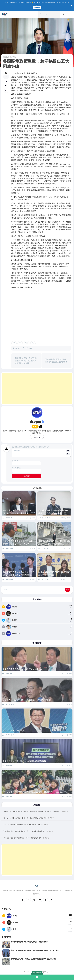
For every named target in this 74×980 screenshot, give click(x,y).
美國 (20, 343)
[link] (6, 91)
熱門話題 (13, 57)
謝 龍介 (15, 620)
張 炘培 (15, 627)
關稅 (33, 343)
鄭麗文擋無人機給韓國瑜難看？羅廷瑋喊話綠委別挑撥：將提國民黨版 (18, 573)
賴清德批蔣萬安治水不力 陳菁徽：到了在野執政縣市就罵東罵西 (18, 512)
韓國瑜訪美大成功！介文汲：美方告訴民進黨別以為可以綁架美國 (54, 543)
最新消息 (6, 57)
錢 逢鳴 (15, 613)
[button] (70, 14)
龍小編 (15, 607)
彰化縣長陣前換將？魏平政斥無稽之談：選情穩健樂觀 (54, 573)
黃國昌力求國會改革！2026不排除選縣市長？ (23, 669)
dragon (37, 422)
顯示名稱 (15, 460)
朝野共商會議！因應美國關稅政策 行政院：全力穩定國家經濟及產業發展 (26, 361)
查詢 (68, 590)
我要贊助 (37, 8)
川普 (14, 343)
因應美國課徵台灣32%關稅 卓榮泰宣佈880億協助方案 (56, 361)
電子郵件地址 (17, 468)
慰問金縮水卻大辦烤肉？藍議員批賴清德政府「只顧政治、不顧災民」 (33, 792)
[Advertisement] (37, 388)
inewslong (16, 633)
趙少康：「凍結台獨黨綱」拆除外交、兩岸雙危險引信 (26, 700)
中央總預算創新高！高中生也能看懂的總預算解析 (24, 761)
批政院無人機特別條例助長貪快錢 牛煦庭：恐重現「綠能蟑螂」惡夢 (54, 512)
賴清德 (26, 343)
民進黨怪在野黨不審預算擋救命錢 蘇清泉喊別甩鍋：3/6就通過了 (18, 543)
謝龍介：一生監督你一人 (13, 730)
